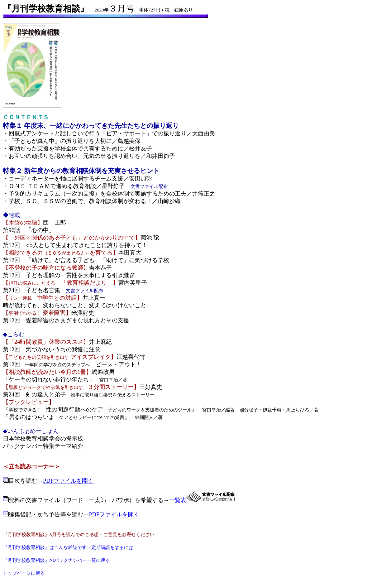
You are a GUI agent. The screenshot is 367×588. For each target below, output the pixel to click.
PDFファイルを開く (68, 481)
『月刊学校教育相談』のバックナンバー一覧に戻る (56, 560)
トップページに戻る (24, 573)
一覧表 (178, 500)
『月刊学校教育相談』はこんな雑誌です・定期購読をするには (68, 547)
